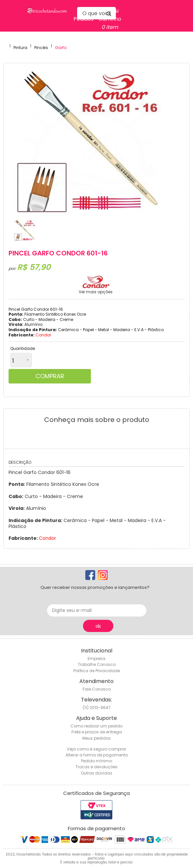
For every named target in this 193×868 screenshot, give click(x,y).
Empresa (96, 658)
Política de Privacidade (97, 671)
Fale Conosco (97, 689)
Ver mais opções (96, 292)
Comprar (50, 376)
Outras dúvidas (96, 773)
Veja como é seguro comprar (96, 749)
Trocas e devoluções (96, 767)
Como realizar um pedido (96, 726)
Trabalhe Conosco (97, 664)
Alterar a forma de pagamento (97, 755)
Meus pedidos (96, 738)
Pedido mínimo (96, 761)
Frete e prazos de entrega (97, 732)
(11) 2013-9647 (97, 708)
